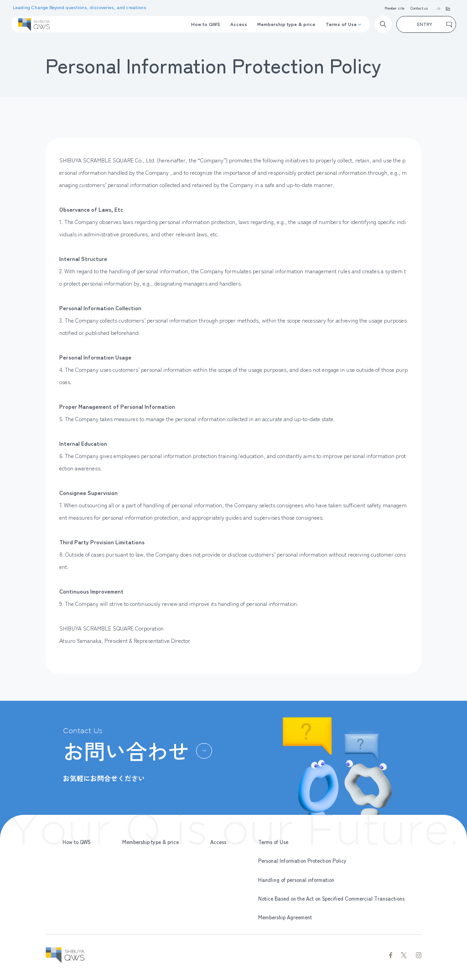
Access (239, 24)
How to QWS (206, 24)
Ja (438, 8)
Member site (394, 8)
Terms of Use (341, 24)
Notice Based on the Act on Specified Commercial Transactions (331, 898)
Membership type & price (286, 24)
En (448, 8)
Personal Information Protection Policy (302, 860)
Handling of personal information (296, 880)
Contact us (419, 8)
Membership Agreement (285, 917)
